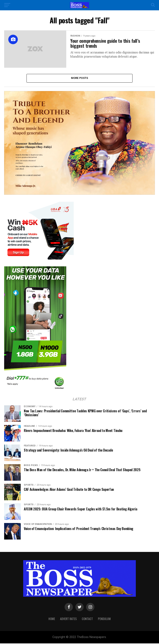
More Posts (80, 78)
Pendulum (104, 619)
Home (52, 619)
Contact (87, 619)
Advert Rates (68, 619)
